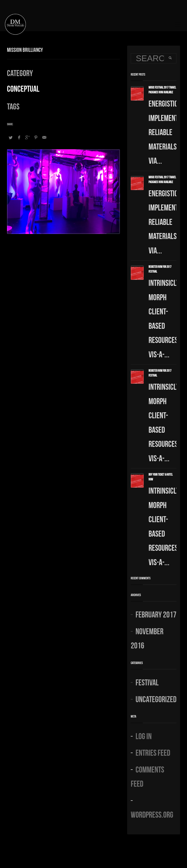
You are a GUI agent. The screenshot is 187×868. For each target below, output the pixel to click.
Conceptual (23, 88)
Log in (144, 735)
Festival (147, 682)
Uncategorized (156, 698)
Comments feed (147, 776)
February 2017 (156, 614)
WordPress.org (152, 814)
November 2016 (147, 638)
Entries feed (153, 752)
